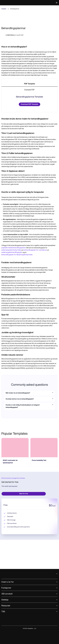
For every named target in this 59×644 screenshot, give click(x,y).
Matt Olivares (11, 64)
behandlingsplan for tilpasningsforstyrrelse (17, 358)
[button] (56, 3)
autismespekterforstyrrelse (11, 353)
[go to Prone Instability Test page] (44, 551)
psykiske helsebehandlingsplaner (14, 351)
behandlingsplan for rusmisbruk (35, 353)
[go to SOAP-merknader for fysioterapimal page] (15, 551)
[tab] (29, 113)
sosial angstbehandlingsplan (12, 356)
